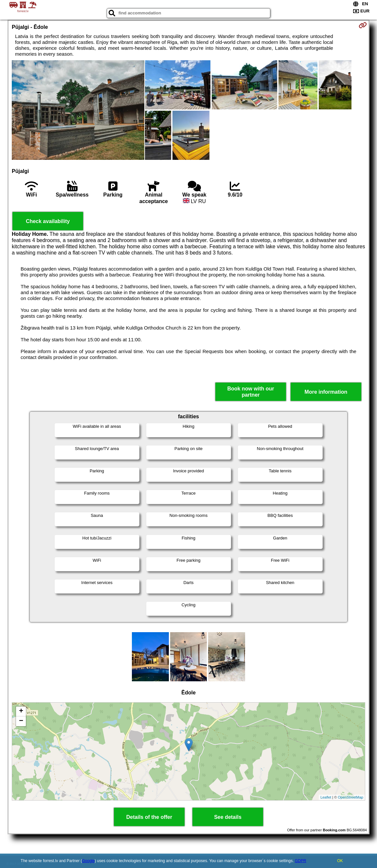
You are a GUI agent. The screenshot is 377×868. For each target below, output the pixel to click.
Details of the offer (149, 817)
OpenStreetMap (350, 797)
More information (326, 392)
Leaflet (326, 797)
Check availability (48, 221)
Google (89, 861)
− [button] (21, 721)
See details (228, 817)
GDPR (301, 861)
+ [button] (21, 711)
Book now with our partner (251, 392)
